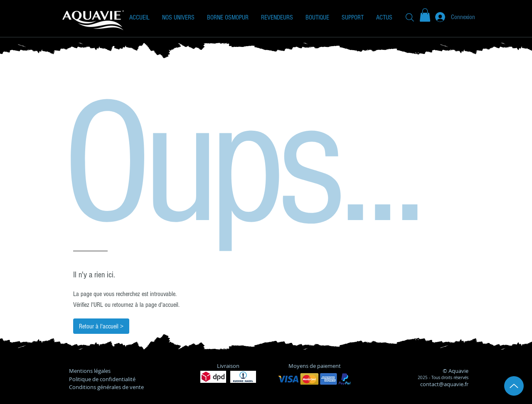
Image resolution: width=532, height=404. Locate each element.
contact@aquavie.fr (444, 384)
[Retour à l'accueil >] (101, 326)
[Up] (514, 386)
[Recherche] (410, 17)
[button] (178, 17)
